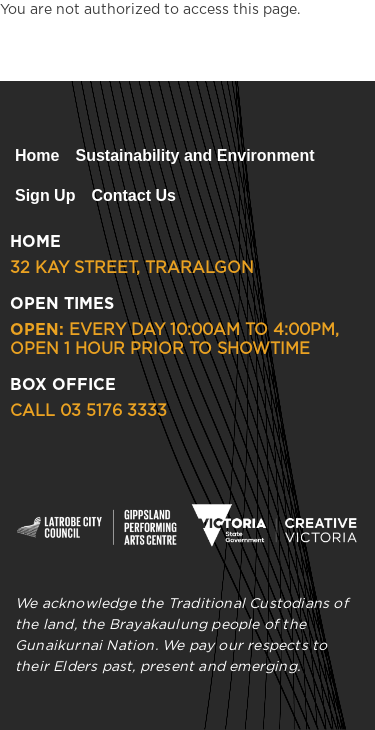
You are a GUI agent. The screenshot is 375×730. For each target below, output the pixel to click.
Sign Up (45, 195)
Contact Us (133, 195)
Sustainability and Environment (194, 155)
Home (37, 155)
